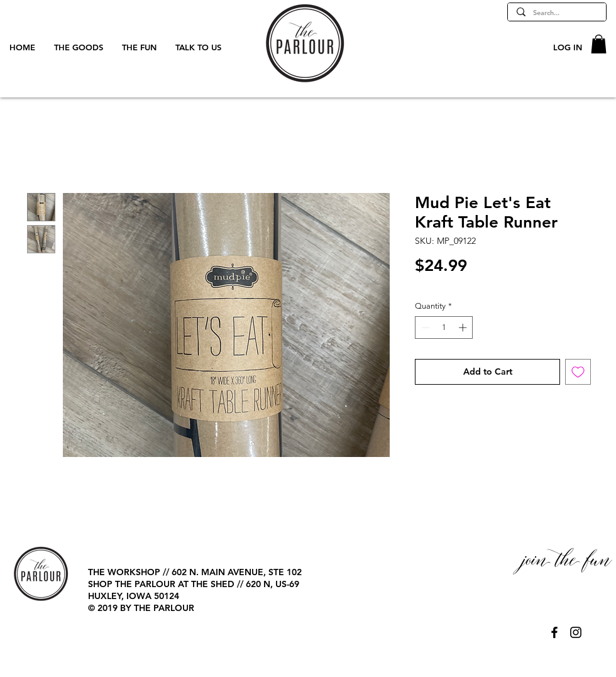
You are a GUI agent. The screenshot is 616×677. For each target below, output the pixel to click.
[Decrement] (424, 327)
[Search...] (556, 13)
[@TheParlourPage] (554, 632)
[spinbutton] (444, 327)
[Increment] (464, 327)
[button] (599, 44)
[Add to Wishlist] (578, 372)
